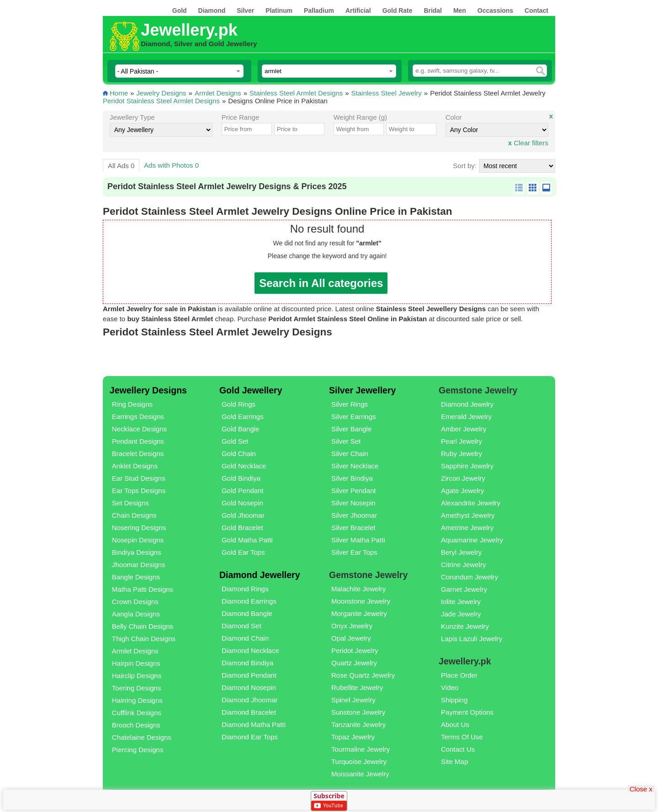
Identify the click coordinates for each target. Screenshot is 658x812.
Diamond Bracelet (249, 712)
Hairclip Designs (137, 676)
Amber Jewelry (464, 429)
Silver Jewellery (362, 390)
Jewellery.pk (189, 30)
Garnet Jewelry (464, 589)
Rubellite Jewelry (357, 687)
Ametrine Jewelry (467, 528)
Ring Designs (132, 404)
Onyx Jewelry (352, 626)
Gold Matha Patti (247, 540)
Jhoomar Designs (139, 565)
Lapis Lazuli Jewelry (472, 639)
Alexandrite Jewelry (471, 503)
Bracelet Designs (138, 454)
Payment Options (467, 712)
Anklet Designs (135, 466)
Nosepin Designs (138, 540)
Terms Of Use (462, 737)
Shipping (454, 700)
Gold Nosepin (242, 503)
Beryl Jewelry (461, 552)
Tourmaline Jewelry (361, 749)
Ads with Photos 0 (171, 165)
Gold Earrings (243, 417)
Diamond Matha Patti (254, 724)
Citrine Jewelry (463, 565)
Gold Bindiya (241, 478)
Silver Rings (350, 404)
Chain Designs (134, 515)
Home (119, 93)
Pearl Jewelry (462, 441)
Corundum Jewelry (470, 577)
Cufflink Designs (137, 713)
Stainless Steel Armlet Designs (296, 93)
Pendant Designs (138, 441)
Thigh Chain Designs (144, 639)
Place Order (459, 675)
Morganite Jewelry (359, 613)
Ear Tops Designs (139, 491)
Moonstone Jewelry (361, 601)
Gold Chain (239, 454)
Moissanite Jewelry (360, 774)
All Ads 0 (121, 166)
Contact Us (458, 749)
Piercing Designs (138, 750)
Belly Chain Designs (143, 626)
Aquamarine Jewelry (472, 540)
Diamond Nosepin (249, 687)
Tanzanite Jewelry (358, 724)
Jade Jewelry (461, 614)
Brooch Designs (136, 725)
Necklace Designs (139, 429)
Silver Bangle (351, 429)
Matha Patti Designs (143, 589)
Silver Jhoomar (354, 515)
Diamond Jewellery (260, 575)
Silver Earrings (354, 417)
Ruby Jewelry (462, 454)
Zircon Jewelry (463, 478)
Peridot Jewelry (355, 650)
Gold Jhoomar (243, 515)
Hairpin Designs (136, 663)
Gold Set (235, 441)
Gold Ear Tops (243, 552)
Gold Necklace (244, 466)
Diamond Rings (245, 589)
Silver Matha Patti (358, 540)
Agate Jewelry (462, 491)
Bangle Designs (136, 577)
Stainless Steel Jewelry (387, 93)
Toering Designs (137, 688)
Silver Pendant (354, 491)
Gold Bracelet (242, 528)
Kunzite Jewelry (465, 626)
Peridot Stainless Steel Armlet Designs (161, 101)
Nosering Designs (139, 528)
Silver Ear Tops (354, 552)
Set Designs (130, 503)
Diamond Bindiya (247, 663)
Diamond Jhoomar (250, 700)
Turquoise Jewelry (359, 762)
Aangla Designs (136, 614)
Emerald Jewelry (466, 417)
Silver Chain (350, 454)
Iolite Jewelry (461, 602)
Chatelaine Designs (142, 737)
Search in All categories (321, 283)
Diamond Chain (245, 638)
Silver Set (346, 441)
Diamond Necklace (250, 650)
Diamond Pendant (249, 675)
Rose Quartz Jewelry (363, 675)
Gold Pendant (243, 491)
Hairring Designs (137, 700)
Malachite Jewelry (358, 589)
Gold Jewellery (251, 390)
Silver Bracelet (353, 528)
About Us (455, 724)
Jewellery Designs (148, 390)
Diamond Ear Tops (250, 737)
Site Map (454, 762)
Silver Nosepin (353, 503)
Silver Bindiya (352, 478)
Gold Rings (239, 404)
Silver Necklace (355, 466)
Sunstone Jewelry (358, 712)
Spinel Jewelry (353, 700)
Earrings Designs (138, 417)
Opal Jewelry (351, 638)
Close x (641, 788)
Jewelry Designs (161, 93)
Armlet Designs (218, 93)
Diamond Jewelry (467, 404)
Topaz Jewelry (353, 737)
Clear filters (528, 143)
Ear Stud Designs (139, 478)
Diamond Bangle (247, 613)
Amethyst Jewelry (468, 515)
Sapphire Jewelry (467, 466)
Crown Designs (135, 602)
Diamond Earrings (249, 601)
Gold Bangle (241, 429)
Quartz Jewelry (354, 663)
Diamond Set (241, 626)
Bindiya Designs (137, 552)
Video (450, 687)
